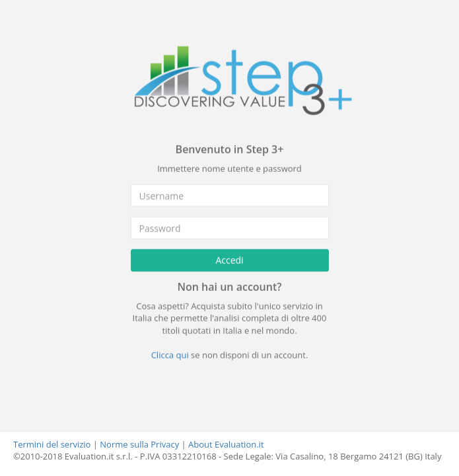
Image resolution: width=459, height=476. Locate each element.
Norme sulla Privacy (139, 444)
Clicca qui (170, 355)
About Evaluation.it (226, 444)
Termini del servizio (52, 444)
